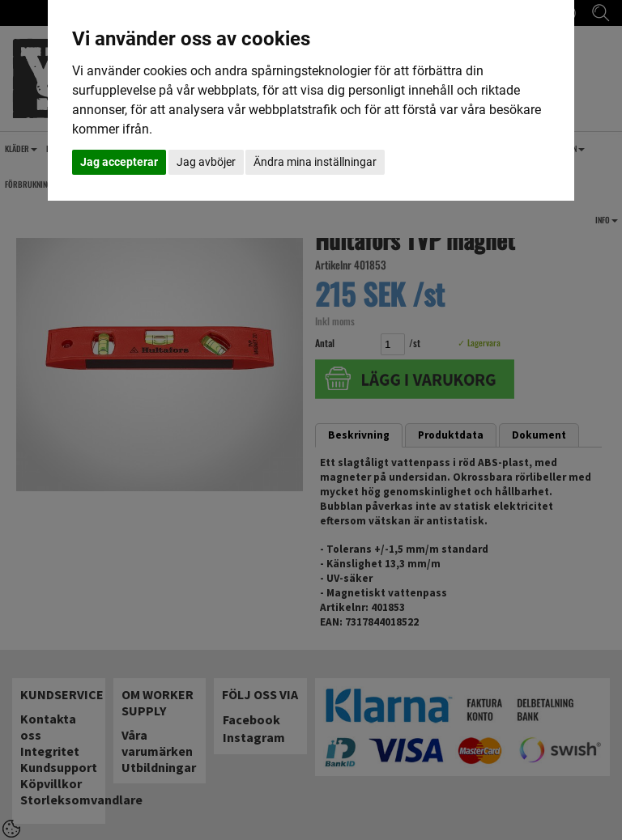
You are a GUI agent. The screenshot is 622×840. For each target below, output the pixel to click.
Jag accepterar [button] (119, 162)
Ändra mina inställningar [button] (315, 162)
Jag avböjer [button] (206, 162)
